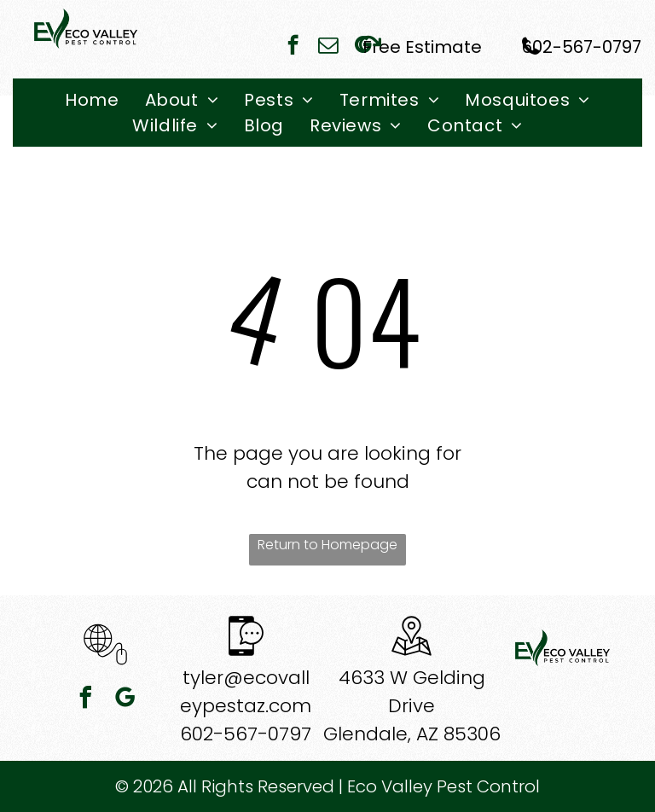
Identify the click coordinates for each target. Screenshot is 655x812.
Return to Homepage (327, 545)
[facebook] (293, 47)
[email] (328, 47)
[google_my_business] (125, 700)
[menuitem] (92, 100)
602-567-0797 (246, 734)
